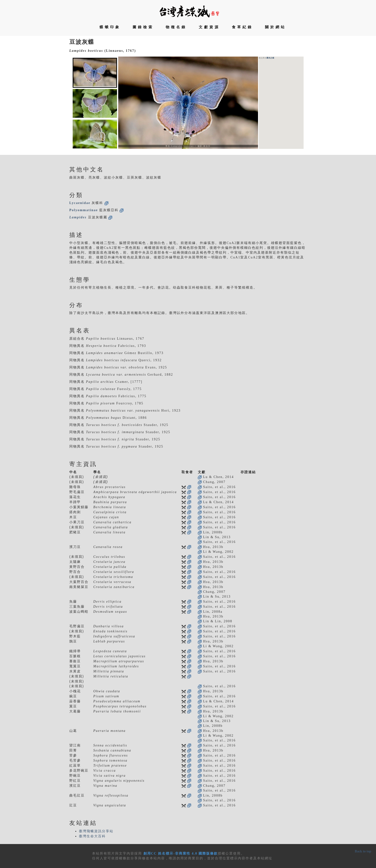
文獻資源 (209, 27)
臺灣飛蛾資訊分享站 (96, 831)
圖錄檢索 (143, 27)
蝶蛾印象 (110, 27)
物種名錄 (176, 27)
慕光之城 (270, 58)
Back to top (363, 851)
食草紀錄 (242, 27)
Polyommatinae (84, 210)
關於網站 (276, 27)
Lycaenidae (80, 203)
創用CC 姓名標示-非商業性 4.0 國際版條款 (181, 853)
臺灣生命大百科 (92, 836)
